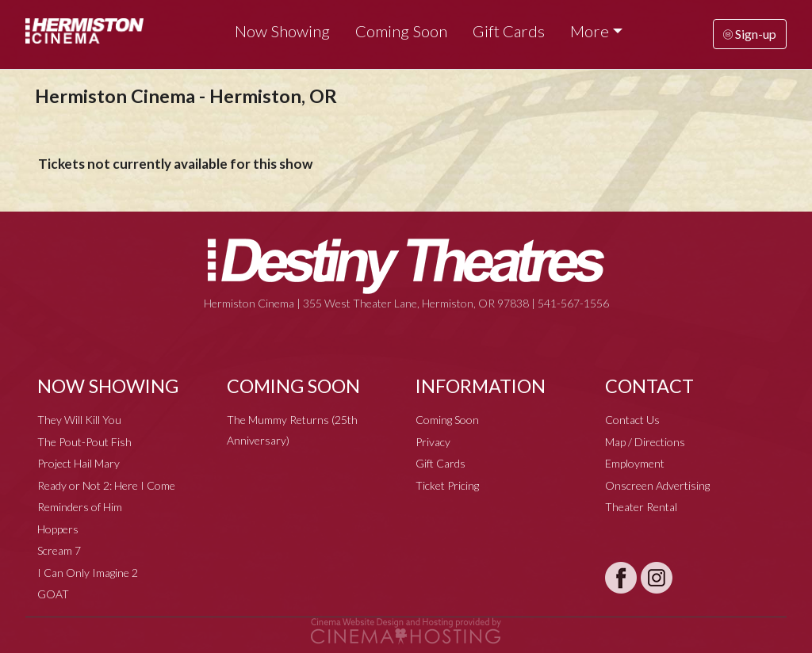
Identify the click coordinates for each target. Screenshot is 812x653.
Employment (635, 463)
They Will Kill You (79, 420)
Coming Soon (401, 31)
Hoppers (58, 529)
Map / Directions (645, 442)
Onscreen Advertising (657, 485)
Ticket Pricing (447, 485)
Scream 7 (59, 550)
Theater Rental (641, 507)
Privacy (433, 442)
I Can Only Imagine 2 (88, 573)
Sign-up (750, 34)
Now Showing (282, 31)
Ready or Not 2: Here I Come (106, 485)
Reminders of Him (80, 507)
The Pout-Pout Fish (84, 442)
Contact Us (632, 420)
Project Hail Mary (79, 463)
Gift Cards (509, 31)
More (590, 31)
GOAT (53, 594)
